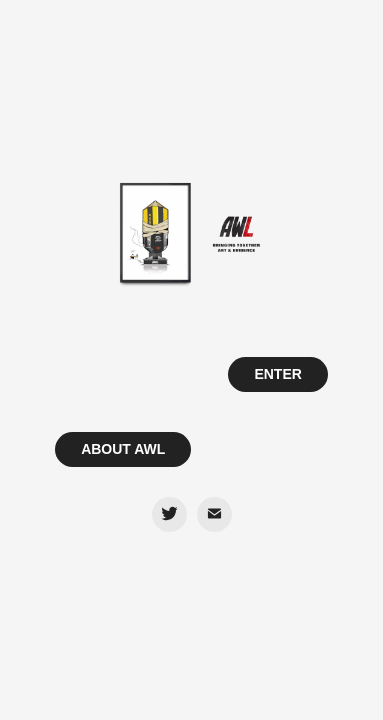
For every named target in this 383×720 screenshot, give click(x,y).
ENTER (277, 374)
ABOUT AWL (123, 449)
